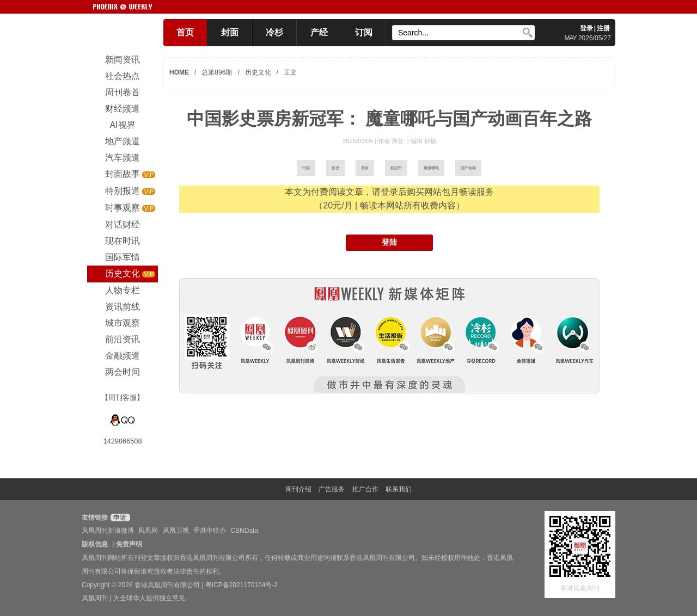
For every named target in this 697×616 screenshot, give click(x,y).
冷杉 (274, 32)
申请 (119, 518)
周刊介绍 (298, 489)
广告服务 (332, 489)
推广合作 (365, 489)
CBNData (244, 531)
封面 (230, 32)
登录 (586, 28)
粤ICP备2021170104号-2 (241, 585)
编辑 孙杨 (423, 141)
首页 (185, 32)
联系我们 (399, 489)
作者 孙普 (392, 141)
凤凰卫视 (176, 531)
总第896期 (217, 72)
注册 (603, 28)
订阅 (364, 32)
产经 (319, 32)
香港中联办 (210, 531)
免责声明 (129, 544)
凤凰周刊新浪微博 (108, 531)
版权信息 (95, 544)
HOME (179, 72)
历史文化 (258, 72)
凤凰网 (148, 531)
